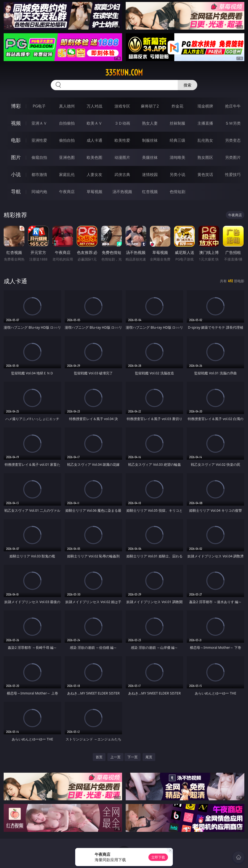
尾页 (149, 757)
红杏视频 (150, 192)
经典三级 (177, 140)
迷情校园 (150, 174)
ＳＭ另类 (233, 123)
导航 (16, 191)
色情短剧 (177, 192)
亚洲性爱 (39, 140)
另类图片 (233, 157)
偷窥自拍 (39, 157)
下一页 (133, 757)
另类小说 (177, 174)
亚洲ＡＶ (39, 123)
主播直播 (205, 123)
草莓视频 (94, 192)
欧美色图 (94, 157)
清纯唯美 (177, 157)
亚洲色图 (67, 157)
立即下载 (158, 857)
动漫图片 (122, 157)
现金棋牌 (205, 106)
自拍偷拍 (67, 123)
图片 (16, 157)
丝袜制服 (177, 123)
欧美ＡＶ (94, 123)
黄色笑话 (205, 174)
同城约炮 (39, 192)
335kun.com (124, 73)
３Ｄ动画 (122, 123)
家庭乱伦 (67, 174)
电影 (16, 140)
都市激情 (39, 174)
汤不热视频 (122, 192)
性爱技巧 (233, 174)
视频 (16, 123)
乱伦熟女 (205, 140)
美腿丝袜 (150, 157)
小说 (16, 174)
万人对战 (94, 106)
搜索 (187, 85)
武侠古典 (122, 174)
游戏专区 (122, 106)
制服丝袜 (150, 140)
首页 (99, 757)
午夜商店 (67, 192)
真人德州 (67, 106)
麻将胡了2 (150, 106)
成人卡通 (94, 140)
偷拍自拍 (67, 140)
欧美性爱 (122, 140)
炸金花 (177, 106)
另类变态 (233, 140)
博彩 (16, 106)
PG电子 (39, 106)
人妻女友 (94, 174)
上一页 (115, 757)
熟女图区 (205, 157)
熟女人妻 (150, 123)
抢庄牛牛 (233, 106)
